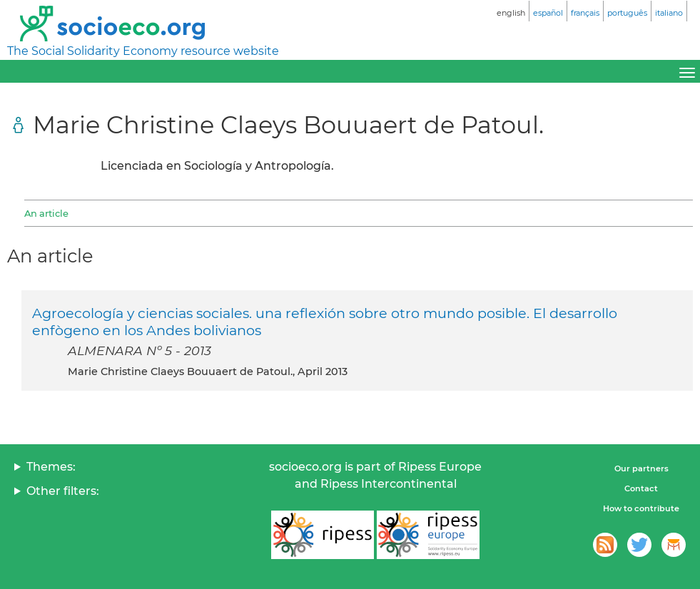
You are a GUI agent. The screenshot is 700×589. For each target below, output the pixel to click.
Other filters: (63, 491)
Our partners (641, 468)
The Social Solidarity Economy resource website (143, 51)
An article (46, 213)
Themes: (51, 467)
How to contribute (641, 508)
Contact (641, 488)
